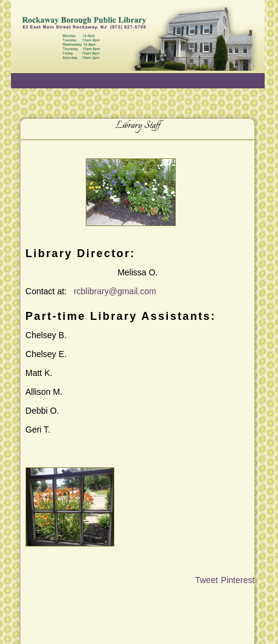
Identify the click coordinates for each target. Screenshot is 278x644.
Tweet (207, 580)
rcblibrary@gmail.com (115, 291)
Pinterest (238, 580)
